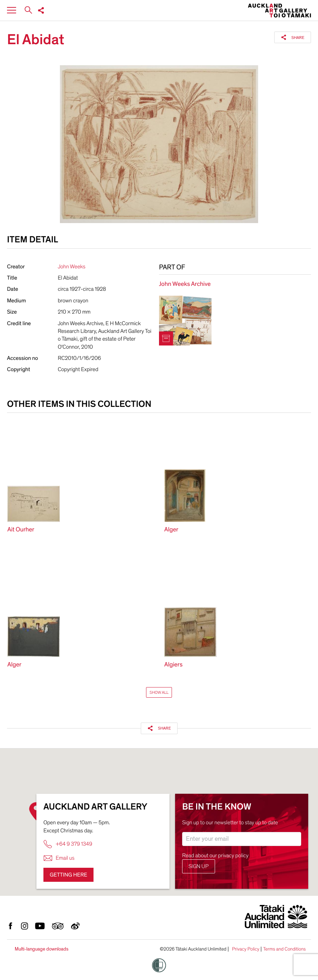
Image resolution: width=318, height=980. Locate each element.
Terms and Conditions (284, 949)
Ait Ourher (21, 530)
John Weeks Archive (185, 284)
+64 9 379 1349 (68, 844)
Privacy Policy (246, 949)
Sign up (199, 866)
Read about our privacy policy (215, 855)
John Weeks (72, 267)
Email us (59, 858)
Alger (171, 530)
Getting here (68, 875)
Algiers (173, 665)
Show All (159, 692)
